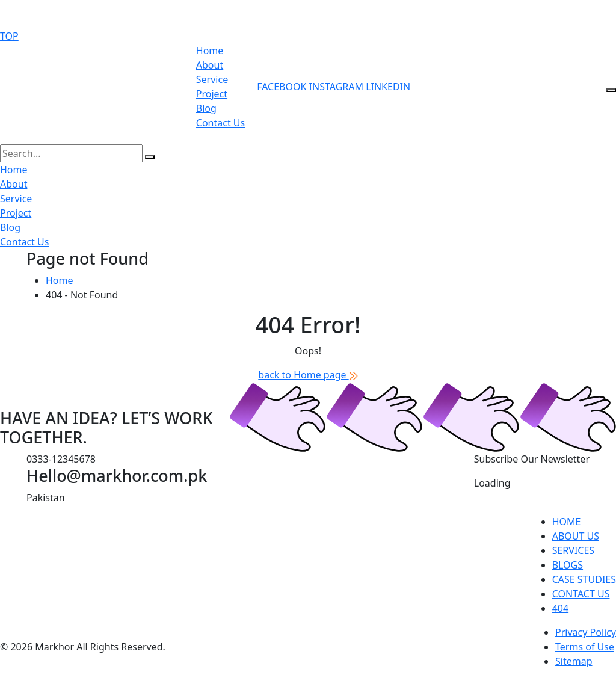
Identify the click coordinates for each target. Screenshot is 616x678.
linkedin (388, 87)
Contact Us (220, 123)
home (567, 522)
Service (212, 79)
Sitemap (574, 661)
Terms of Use (585, 647)
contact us (581, 594)
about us (576, 536)
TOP (9, 36)
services (573, 550)
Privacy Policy (586, 632)
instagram (336, 87)
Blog (206, 108)
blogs (568, 565)
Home (210, 51)
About (210, 65)
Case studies (584, 579)
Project (212, 94)
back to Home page (308, 375)
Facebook (282, 87)
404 (560, 608)
